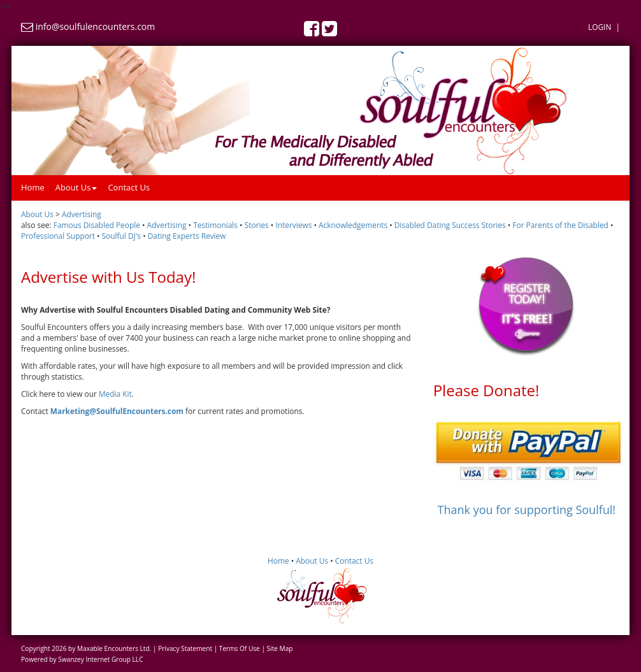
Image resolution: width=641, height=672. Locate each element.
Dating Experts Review (187, 236)
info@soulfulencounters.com (96, 26)
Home (33, 187)
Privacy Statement (185, 648)
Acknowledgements (353, 225)
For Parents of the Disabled (560, 225)
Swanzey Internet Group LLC (100, 659)
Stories (257, 225)
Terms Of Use (240, 648)
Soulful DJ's (121, 236)
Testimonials (215, 225)
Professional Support (58, 236)
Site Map (280, 648)
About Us (76, 187)
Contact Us (129, 187)
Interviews (293, 225)
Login (600, 27)
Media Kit (115, 394)
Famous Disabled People (97, 225)
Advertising (167, 225)
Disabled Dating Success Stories (450, 225)
